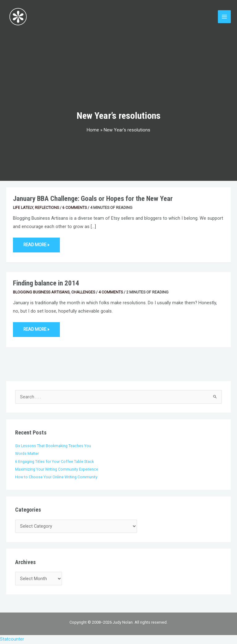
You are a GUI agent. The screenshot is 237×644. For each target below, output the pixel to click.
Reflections (47, 208)
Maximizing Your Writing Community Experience (57, 470)
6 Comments (75, 208)
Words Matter (27, 454)
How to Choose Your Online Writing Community (56, 478)
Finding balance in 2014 (46, 284)
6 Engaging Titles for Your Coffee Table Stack (54, 462)
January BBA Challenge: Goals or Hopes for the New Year (93, 199)
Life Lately (23, 208)
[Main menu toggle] (224, 17)
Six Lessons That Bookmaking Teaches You (53, 446)
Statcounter (12, 640)
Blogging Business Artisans (41, 292)
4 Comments (111, 292)
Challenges (83, 292)
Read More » (36, 243)
